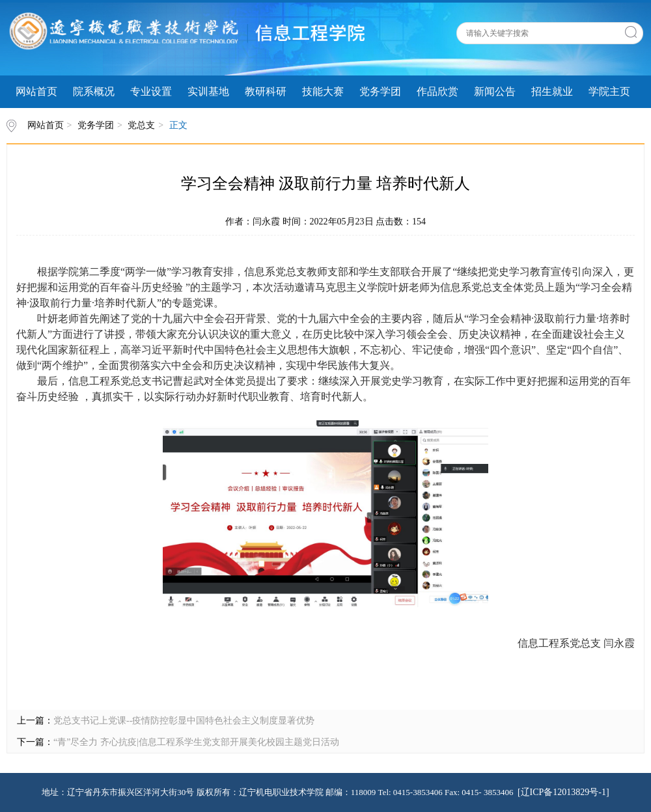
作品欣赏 (437, 91)
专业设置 (151, 91)
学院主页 (609, 91)
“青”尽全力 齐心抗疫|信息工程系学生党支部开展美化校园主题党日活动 (196, 742)
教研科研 (266, 91)
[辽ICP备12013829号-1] (563, 792)
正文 (178, 125)
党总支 (141, 125)
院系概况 (94, 91)
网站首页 (36, 91)
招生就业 (552, 91)
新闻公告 (495, 91)
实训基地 (208, 91)
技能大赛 (323, 91)
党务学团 (380, 91)
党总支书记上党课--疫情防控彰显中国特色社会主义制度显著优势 (184, 721)
